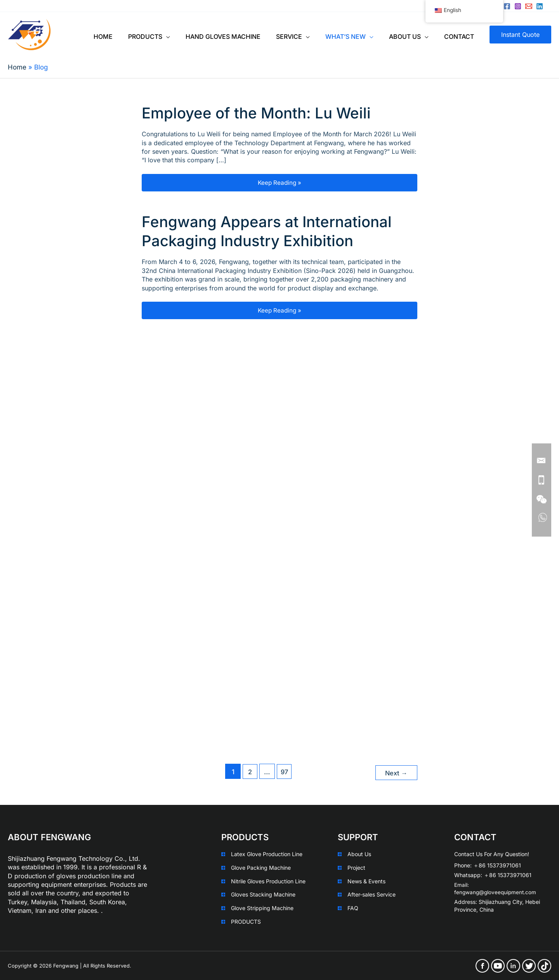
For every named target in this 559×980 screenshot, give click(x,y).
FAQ (353, 908)
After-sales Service (372, 894)
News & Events (366, 881)
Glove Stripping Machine (262, 908)
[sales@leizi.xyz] (529, 6)
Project (356, 868)
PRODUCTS (246, 921)
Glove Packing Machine (261, 868)
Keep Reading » (304, 183)
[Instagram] (518, 6)
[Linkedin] (540, 6)
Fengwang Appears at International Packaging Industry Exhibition (273, 231)
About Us (359, 854)
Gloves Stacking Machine (263, 894)
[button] (520, 35)
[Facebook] (507, 6)
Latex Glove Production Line (267, 854)
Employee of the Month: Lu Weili (262, 113)
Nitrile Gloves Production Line (268, 881)
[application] (166, 35)
